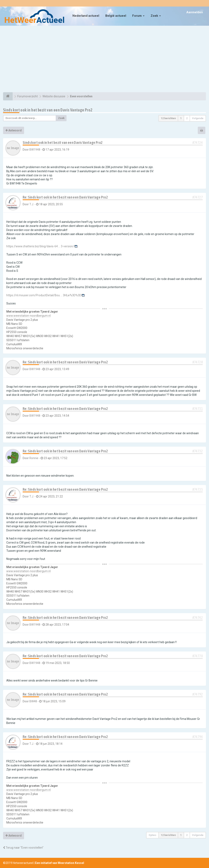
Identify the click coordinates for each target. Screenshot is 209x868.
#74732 (198, 451)
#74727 (198, 197)
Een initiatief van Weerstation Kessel (60, 863)
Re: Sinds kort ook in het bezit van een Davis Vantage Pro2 (65, 197)
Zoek (156, 16)
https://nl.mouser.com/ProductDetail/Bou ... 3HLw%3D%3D (44, 295)
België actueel (116, 16)
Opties (152, 835)
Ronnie (34, 458)
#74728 (198, 362)
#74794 (198, 737)
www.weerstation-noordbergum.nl (28, 316)
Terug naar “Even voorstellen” (23, 848)
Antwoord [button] (14, 130)
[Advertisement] (104, 60)
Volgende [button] (198, 118)
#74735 (198, 489)
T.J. (32, 204)
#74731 (198, 409)
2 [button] (187, 118)
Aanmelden (195, 12)
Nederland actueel (86, 16)
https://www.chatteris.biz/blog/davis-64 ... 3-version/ (40, 246)
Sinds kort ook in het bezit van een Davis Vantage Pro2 (48, 110)
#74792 (198, 694)
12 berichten (168, 118)
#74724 (198, 143)
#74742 (198, 618)
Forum (138, 16)
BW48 (33, 701)
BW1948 (35, 150)
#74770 (198, 656)
